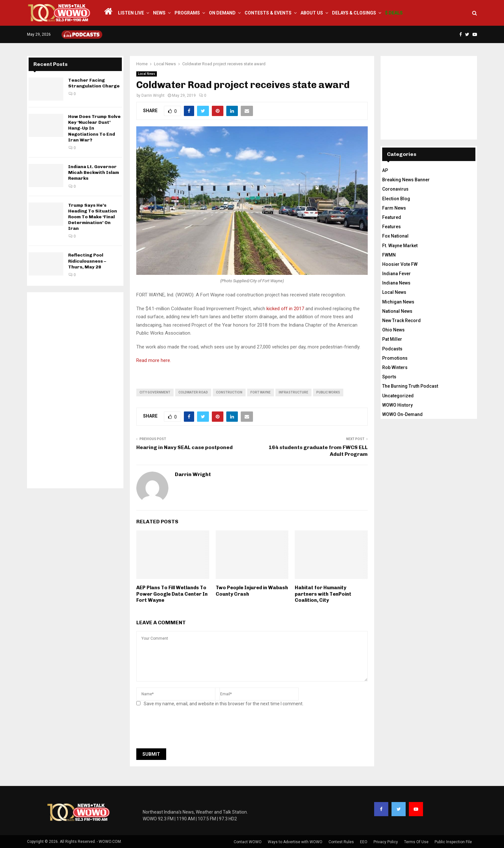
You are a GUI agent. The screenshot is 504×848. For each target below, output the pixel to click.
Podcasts (392, 349)
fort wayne (261, 392)
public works (328, 392)
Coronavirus (395, 189)
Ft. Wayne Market (400, 246)
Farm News (394, 208)
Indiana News (396, 283)
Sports (389, 377)
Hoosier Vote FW (400, 264)
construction (229, 392)
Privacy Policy (386, 842)
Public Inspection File (453, 842)
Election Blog (396, 199)
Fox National (395, 236)
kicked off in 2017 (285, 309)
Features (392, 227)
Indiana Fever (396, 274)
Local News (147, 74)
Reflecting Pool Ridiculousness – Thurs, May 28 (87, 261)
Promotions (395, 358)
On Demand (222, 13)
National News (397, 311)
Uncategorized (398, 396)
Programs (187, 13)
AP (385, 170)
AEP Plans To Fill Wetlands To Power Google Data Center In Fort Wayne (172, 594)
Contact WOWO (248, 842)
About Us (312, 13)
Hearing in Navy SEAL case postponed (184, 447)
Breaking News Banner (406, 180)
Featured (392, 217)
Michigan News (398, 302)
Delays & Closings (354, 13)
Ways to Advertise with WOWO (295, 842)
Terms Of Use (416, 842)
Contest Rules (341, 842)
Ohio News (393, 330)
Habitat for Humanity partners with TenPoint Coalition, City (323, 594)
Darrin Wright (153, 95)
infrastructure (293, 392)
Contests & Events (268, 13)
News (159, 13)
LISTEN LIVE (131, 13)
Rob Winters (395, 367)
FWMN (389, 255)
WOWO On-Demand (402, 414)
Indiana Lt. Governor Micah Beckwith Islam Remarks (94, 172)
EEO (364, 842)
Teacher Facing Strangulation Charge (94, 83)
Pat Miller (392, 339)
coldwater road (193, 392)
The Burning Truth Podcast (410, 386)
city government (155, 392)
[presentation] (185, 729)
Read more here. (154, 360)
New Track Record (401, 320)
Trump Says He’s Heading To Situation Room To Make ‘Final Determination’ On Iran (93, 217)
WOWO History (397, 405)
